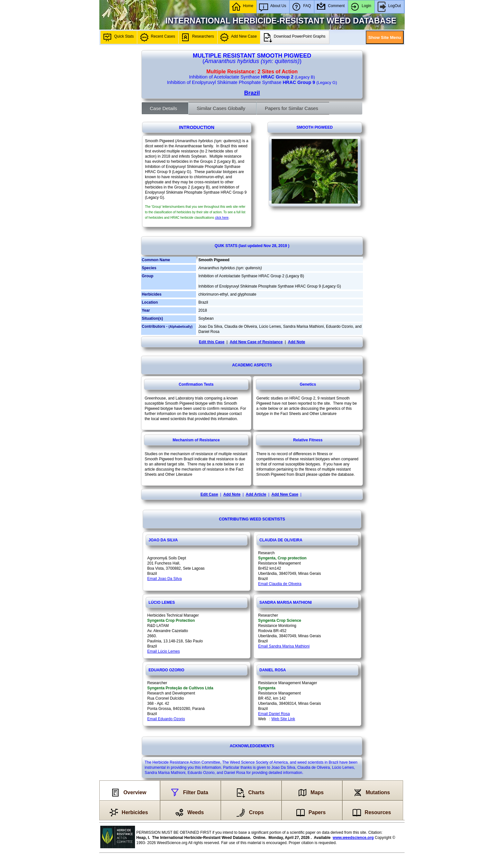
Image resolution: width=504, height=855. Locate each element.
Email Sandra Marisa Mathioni (284, 646)
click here (222, 218)
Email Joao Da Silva (164, 579)
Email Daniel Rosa (274, 714)
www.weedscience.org (353, 838)
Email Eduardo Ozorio (166, 719)
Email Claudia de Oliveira (280, 584)
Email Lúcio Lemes (163, 651)
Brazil (252, 93)
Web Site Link (283, 719)
